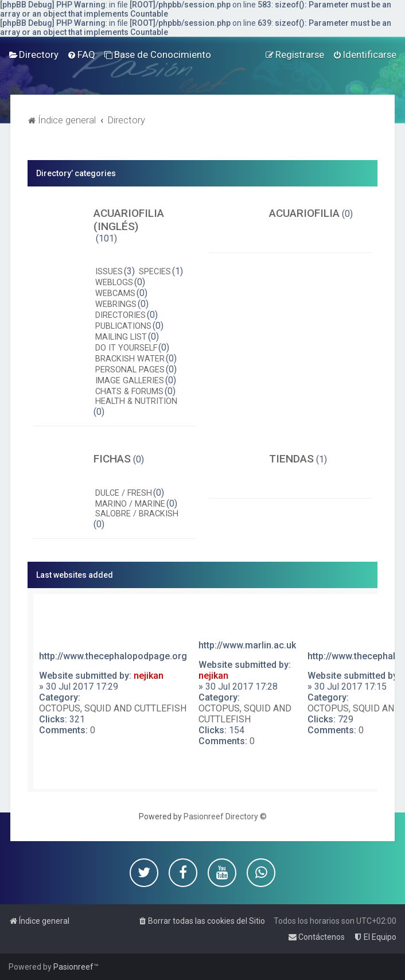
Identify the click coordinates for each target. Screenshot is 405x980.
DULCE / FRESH (124, 493)
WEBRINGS (116, 304)
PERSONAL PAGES (130, 370)
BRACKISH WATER (130, 359)
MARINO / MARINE (130, 504)
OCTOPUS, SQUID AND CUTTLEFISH (113, 708)
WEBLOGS (114, 283)
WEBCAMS (115, 293)
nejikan (149, 676)
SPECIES (155, 272)
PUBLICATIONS (123, 326)
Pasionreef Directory (221, 816)
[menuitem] (34, 55)
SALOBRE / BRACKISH (137, 514)
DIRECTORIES (120, 315)
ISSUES (109, 272)
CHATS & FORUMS (129, 392)
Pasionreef (73, 967)
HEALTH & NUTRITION (136, 401)
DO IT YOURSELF (126, 348)
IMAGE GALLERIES (130, 381)
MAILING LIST (121, 337)
